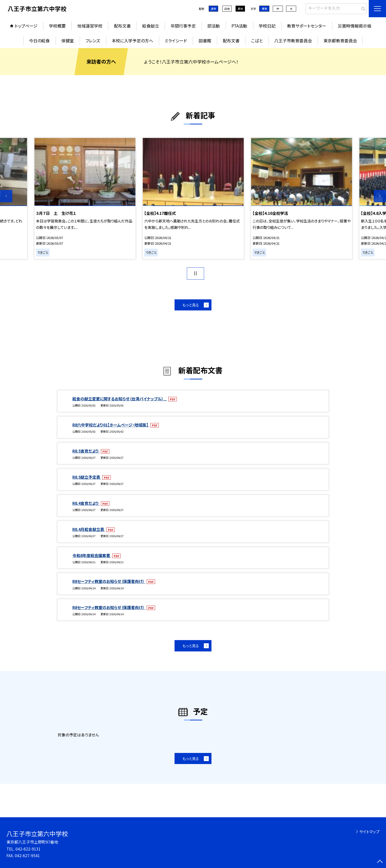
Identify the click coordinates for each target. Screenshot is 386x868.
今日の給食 (39, 41)
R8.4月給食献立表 (89, 529)
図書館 (205, 41)
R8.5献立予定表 (87, 477)
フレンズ (93, 41)
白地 (227, 9)
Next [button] (380, 196)
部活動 (214, 26)
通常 (213, 9)
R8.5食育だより (86, 451)
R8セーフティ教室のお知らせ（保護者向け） (109, 581)
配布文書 (122, 26)
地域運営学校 (90, 26)
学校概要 (57, 26)
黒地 (240, 9)
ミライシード (176, 41)
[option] (85, 198)
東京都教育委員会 (340, 41)
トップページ (26, 26)
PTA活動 (239, 26)
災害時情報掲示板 (354, 26)
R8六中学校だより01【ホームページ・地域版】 (111, 425)
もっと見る (191, 305)
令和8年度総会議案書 (92, 555)
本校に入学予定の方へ (132, 41)
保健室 (68, 41)
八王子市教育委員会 (293, 41)
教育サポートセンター (307, 26)
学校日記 (267, 26)
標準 (264, 9)
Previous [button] (6, 196)
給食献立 (151, 26)
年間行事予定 (183, 26)
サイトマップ (369, 832)
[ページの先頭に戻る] (380, 862)
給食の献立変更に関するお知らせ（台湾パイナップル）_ (120, 399)
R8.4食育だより (86, 503)
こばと (257, 41)
